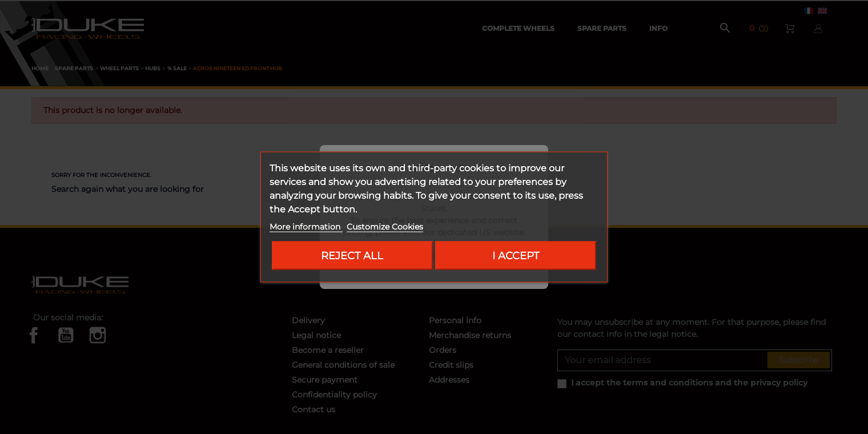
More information (306, 227)
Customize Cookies (385, 227)
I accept (516, 256)
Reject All (352, 256)
